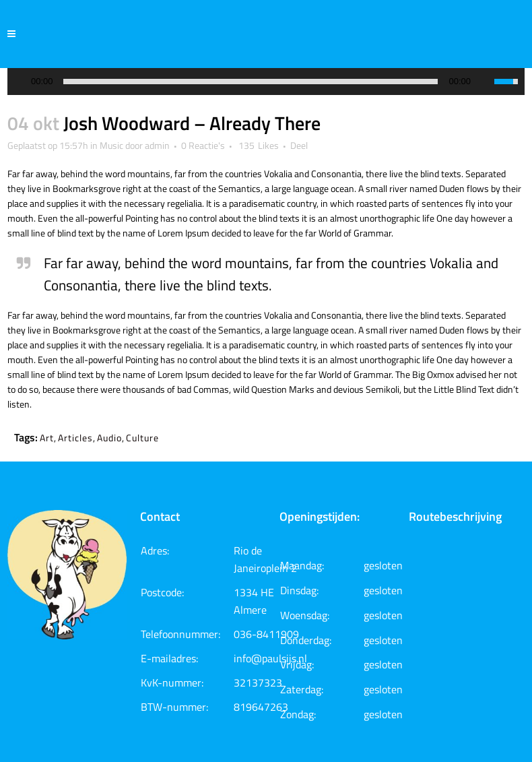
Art (47, 438)
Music (111, 145)
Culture (142, 438)
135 (259, 146)
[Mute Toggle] (484, 82)
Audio (109, 438)
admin (157, 145)
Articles (75, 438)
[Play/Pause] (22, 82)
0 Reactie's (203, 145)
